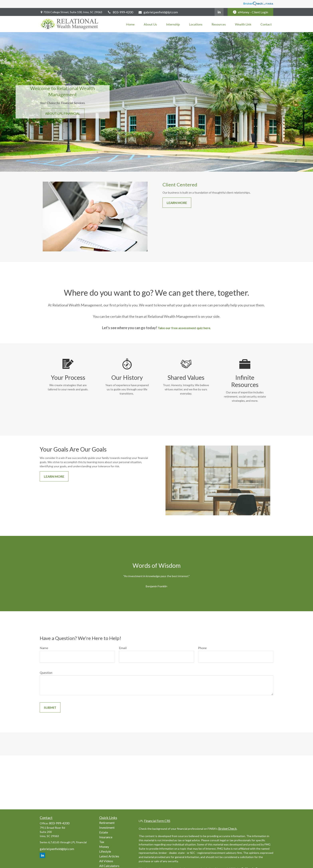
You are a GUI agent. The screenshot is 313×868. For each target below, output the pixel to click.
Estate (104, 832)
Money (104, 847)
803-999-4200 (120, 12)
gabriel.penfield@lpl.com (158, 12)
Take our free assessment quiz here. (184, 328)
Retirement (107, 823)
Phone (202, 648)
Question (46, 673)
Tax (102, 842)
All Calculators (109, 866)
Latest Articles (109, 856)
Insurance (106, 837)
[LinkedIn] (219, 12)
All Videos (106, 861)
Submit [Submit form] (50, 707)
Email (123, 648)
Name (44, 648)
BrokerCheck (227, 828)
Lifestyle (105, 851)
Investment (107, 827)
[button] (130, 24)
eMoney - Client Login (250, 12)
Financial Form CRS (157, 821)
